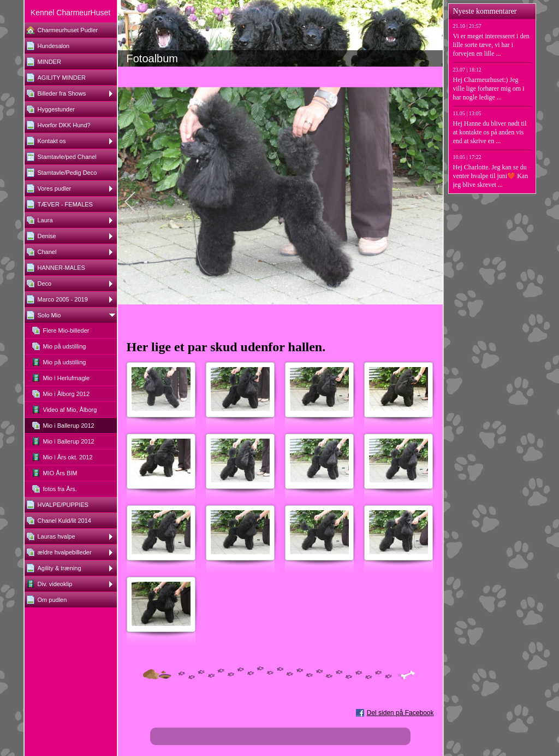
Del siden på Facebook (400, 713)
